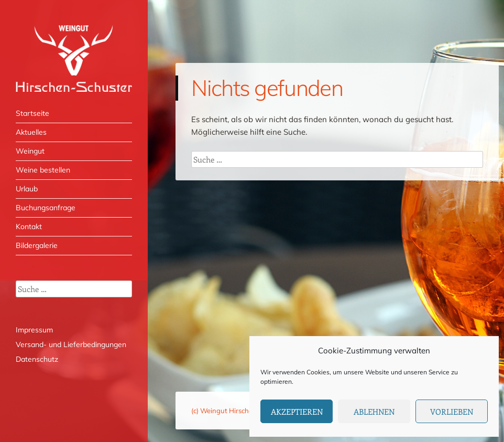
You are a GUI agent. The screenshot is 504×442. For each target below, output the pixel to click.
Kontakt (29, 227)
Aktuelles (31, 132)
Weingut (30, 151)
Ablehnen (374, 412)
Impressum (34, 330)
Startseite (32, 113)
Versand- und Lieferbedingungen (71, 344)
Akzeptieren (297, 412)
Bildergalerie (37, 245)
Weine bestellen (43, 170)
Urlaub (27, 189)
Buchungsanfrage (46, 208)
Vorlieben (452, 412)
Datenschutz (37, 359)
